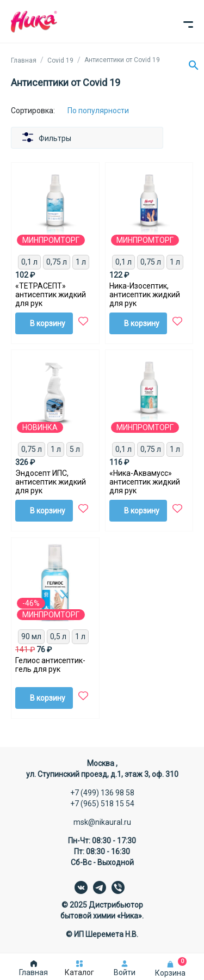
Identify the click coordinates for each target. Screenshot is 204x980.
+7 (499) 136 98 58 (102, 793)
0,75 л (57, 262)
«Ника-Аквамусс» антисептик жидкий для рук (145, 482)
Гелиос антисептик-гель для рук (50, 665)
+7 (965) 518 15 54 (102, 804)
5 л (75, 449)
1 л (81, 262)
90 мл (31, 636)
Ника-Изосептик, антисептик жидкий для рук (145, 295)
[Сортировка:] (106, 111)
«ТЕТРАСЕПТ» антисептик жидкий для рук (51, 295)
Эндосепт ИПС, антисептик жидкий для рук (51, 482)
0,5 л (58, 636)
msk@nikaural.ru (102, 822)
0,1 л (29, 262)
